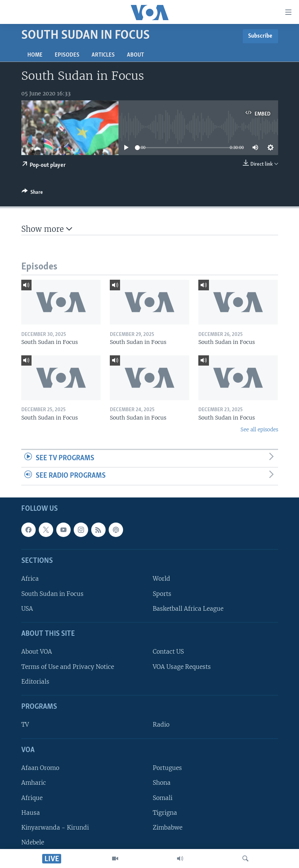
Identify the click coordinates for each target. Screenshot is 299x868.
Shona (162, 783)
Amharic (34, 783)
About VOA (37, 652)
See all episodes (259, 430)
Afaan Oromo (40, 768)
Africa (30, 579)
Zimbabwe (168, 828)
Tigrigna (165, 813)
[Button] (32, 193)
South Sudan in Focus (52, 594)
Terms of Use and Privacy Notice (68, 667)
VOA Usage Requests (182, 667)
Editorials (35, 682)
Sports (162, 594)
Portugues (167, 768)
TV (25, 725)
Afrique (32, 798)
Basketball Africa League (188, 609)
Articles (103, 55)
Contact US (168, 652)
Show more (47, 229)
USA (27, 609)
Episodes (67, 55)
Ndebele (33, 842)
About (135, 55)
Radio (161, 725)
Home (35, 55)
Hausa (31, 813)
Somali (163, 798)
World (161, 579)
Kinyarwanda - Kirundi (55, 828)
